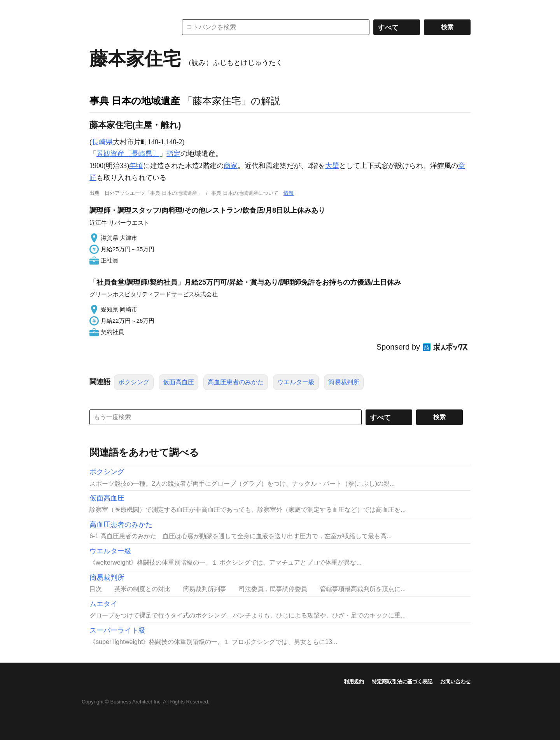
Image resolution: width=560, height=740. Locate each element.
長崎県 (102, 142)
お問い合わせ (455, 681)
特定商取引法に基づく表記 (402, 681)
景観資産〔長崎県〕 (128, 154)
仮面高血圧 (178, 382)
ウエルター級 (296, 382)
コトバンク (128, 27)
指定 (173, 154)
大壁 (332, 166)
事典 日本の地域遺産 (135, 101)
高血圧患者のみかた (236, 382)
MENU (97, 8)
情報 (289, 193)
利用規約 (354, 681)
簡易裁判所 (344, 382)
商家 (231, 166)
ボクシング (134, 382)
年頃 (136, 166)
